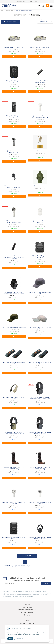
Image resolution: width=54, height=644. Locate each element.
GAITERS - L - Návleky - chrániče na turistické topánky (40, 468)
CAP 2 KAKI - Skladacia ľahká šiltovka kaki (14, 327)
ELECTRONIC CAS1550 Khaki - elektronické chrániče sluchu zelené (14, 433)
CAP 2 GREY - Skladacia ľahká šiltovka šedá (40, 293)
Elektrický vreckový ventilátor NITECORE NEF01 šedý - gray (14, 152)
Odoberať (46, 584)
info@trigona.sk (21, 1)
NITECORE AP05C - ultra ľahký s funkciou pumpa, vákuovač (40, 82)
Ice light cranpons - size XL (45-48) (40, 47)
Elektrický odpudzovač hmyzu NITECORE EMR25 (14, 117)
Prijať (10, 639)
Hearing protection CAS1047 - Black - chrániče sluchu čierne (40, 538)
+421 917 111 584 (33, 1)
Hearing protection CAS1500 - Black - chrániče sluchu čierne (40, 433)
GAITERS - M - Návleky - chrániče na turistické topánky (14, 468)
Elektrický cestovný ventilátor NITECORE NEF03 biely (14, 503)
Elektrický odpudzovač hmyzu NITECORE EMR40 (14, 82)
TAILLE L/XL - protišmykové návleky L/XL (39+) (40, 363)
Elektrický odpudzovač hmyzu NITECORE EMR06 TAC (14, 538)
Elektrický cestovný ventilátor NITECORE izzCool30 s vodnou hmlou (14, 222)
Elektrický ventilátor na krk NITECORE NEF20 (14, 398)
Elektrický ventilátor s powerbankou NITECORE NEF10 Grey (14, 187)
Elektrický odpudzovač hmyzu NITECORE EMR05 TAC (40, 257)
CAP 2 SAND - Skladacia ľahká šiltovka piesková (40, 328)
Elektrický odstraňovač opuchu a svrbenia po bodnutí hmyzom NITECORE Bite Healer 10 (14, 257)
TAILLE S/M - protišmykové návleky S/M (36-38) (14, 363)
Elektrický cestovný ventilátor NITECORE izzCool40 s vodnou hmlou (40, 117)
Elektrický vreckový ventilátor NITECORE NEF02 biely (40, 222)
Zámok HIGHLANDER (40, 151)
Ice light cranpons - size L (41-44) (14, 47)
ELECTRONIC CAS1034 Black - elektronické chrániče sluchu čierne (14, 293)
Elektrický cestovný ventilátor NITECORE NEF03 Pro (40, 503)
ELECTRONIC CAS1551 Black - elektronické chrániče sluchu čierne (40, 398)
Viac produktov (27, 556)
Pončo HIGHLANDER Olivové (40, 186)
